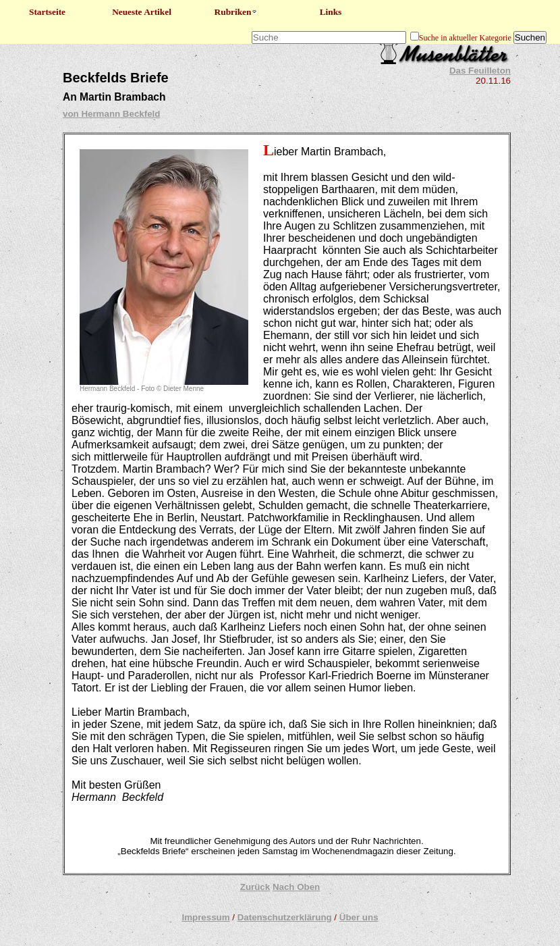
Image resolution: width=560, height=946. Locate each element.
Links (331, 12)
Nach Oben (296, 887)
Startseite (47, 12)
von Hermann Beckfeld (111, 114)
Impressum (205, 917)
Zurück (255, 887)
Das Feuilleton (480, 71)
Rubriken (236, 12)
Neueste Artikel (142, 12)
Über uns (359, 917)
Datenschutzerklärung (285, 917)
